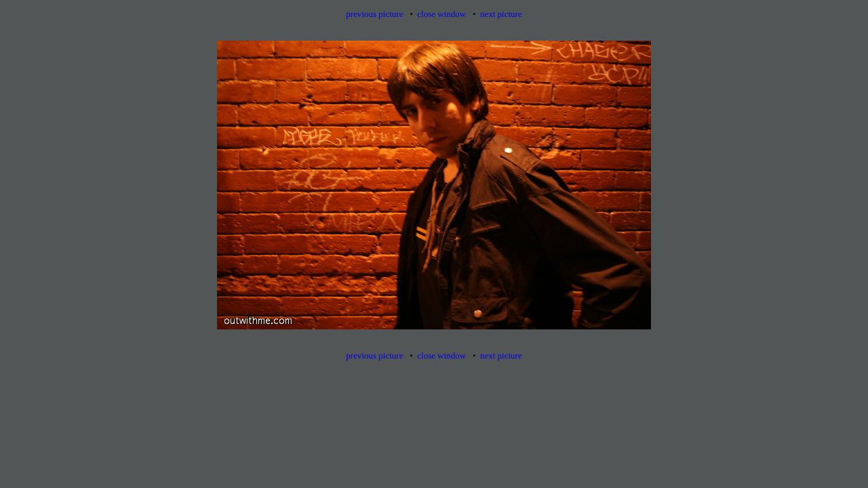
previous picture (374, 14)
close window (441, 14)
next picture (501, 14)
